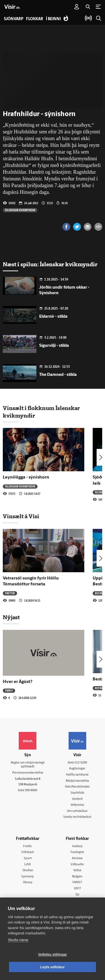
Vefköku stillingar (53, 955)
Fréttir (10, 593)
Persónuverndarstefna (28, 773)
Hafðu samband (77, 775)
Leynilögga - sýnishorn (26, 477)
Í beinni (53, 19)
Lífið (28, 865)
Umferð (77, 799)
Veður (77, 871)
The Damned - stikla (58, 375)
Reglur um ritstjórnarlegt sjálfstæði (28, 765)
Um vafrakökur (77, 811)
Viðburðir (77, 865)
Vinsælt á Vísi (21, 516)
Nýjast (11, 617)
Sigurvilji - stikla (54, 346)
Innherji (77, 846)
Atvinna (77, 858)
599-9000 (31, 791)
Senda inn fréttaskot (77, 817)
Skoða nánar (18, 940)
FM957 (9, 691)
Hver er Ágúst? (18, 682)
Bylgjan (77, 877)
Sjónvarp (28, 877)
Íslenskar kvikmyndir (20, 210)
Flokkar (35, 19)
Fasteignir (77, 852)
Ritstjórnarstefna (77, 781)
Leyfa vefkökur (53, 967)
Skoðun (28, 871)
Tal (77, 895)
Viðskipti (28, 852)
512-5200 (81, 763)
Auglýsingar (77, 769)
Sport (28, 858)
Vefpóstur (77, 805)
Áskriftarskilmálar (77, 787)
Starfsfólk (77, 793)
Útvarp (28, 883)
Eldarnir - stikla (53, 317)
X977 (77, 889)
